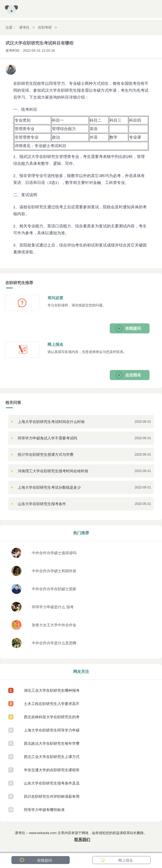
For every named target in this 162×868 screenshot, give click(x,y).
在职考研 (45, 27)
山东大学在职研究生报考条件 (42, 504)
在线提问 (133, 328)
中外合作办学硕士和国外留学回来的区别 (54, 572)
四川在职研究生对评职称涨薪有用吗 (52, 799)
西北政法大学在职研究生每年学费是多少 (52, 746)
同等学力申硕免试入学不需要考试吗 (47, 438)
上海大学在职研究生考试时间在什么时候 (51, 422)
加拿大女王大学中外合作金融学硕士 (54, 626)
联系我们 (82, 840)
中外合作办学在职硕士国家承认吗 (54, 590)
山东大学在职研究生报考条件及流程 (52, 785)
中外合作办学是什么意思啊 (54, 643)
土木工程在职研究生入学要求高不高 (52, 706)
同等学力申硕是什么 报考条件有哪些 (53, 608)
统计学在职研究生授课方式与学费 (46, 455)
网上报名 (126, 860)
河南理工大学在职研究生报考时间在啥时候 (53, 471)
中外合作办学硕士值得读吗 (54, 553)
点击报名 (133, 375)
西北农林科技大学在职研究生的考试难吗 (52, 719)
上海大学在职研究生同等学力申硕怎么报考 (52, 732)
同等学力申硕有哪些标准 (44, 810)
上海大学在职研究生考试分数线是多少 (49, 487)
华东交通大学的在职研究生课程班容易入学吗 (52, 772)
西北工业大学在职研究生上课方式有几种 (52, 759)
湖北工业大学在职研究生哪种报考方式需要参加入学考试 (52, 693)
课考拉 (24, 27)
